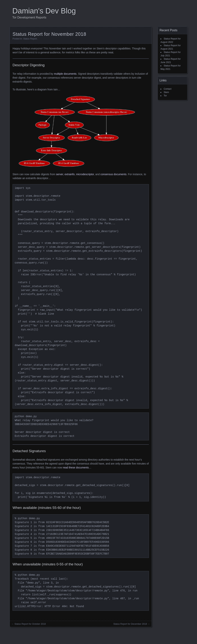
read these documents (76, 468)
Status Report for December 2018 (130, 624)
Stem (166, 92)
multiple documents (65, 74)
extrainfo (70, 174)
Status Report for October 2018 (30, 624)
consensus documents (113, 174)
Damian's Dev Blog (44, 11)
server (60, 174)
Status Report (30, 39)
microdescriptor (85, 174)
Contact (168, 89)
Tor (165, 96)
